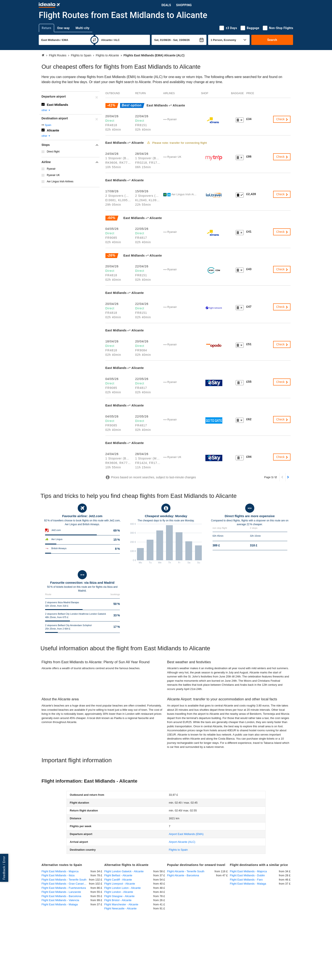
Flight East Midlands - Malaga (60, 904)
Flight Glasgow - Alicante (120, 896)
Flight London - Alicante (119, 892)
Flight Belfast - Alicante (118, 875)
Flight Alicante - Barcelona (183, 875)
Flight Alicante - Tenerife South (186, 871)
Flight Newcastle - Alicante (120, 908)
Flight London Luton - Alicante (123, 888)
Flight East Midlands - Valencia (60, 900)
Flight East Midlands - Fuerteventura (64, 888)
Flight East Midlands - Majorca (60, 871)
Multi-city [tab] (83, 28)
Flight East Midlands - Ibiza (58, 875)
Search (272, 40)
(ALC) (182, 842)
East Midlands (57, 105)
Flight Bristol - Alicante (118, 900)
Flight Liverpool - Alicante (120, 884)
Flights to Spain (178, 850)
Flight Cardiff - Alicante (118, 880)
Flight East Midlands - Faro (246, 880)
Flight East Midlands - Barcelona (61, 896)
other (46, 110)
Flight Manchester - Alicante (121, 904)
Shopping (184, 5)
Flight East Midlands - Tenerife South (64, 880)
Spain (48, 125)
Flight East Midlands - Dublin (247, 875)
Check (282, 119)
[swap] (94, 40)
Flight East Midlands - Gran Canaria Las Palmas (65, 884)
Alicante (53, 130)
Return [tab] (46, 28)
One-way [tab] (63, 28)
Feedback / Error (4, 868)
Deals (166, 5)
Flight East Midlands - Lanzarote (61, 892)
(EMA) (186, 834)
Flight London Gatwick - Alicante (124, 871)
